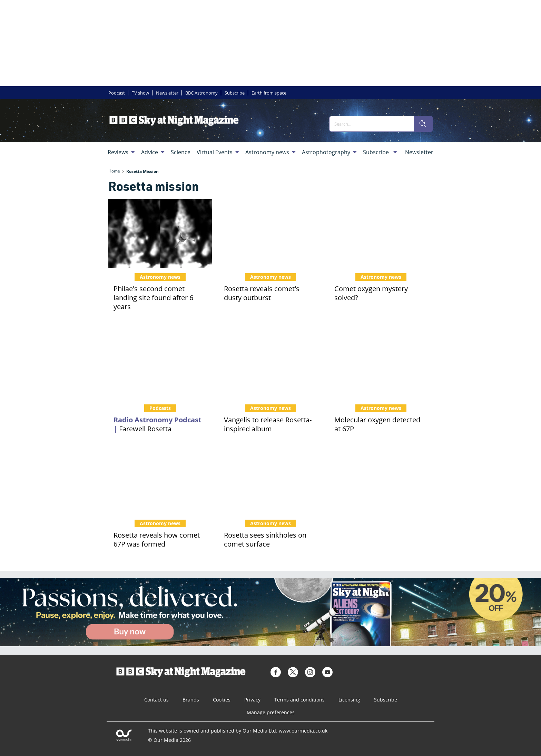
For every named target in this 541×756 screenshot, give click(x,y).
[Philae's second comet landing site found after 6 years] (160, 234)
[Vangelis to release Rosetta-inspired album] (270, 365)
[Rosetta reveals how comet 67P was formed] (160, 480)
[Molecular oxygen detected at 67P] (381, 365)
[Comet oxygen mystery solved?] (381, 234)
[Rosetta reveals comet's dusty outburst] (270, 234)
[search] (423, 124)
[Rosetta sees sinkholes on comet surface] (270, 480)
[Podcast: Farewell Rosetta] (160, 365)
